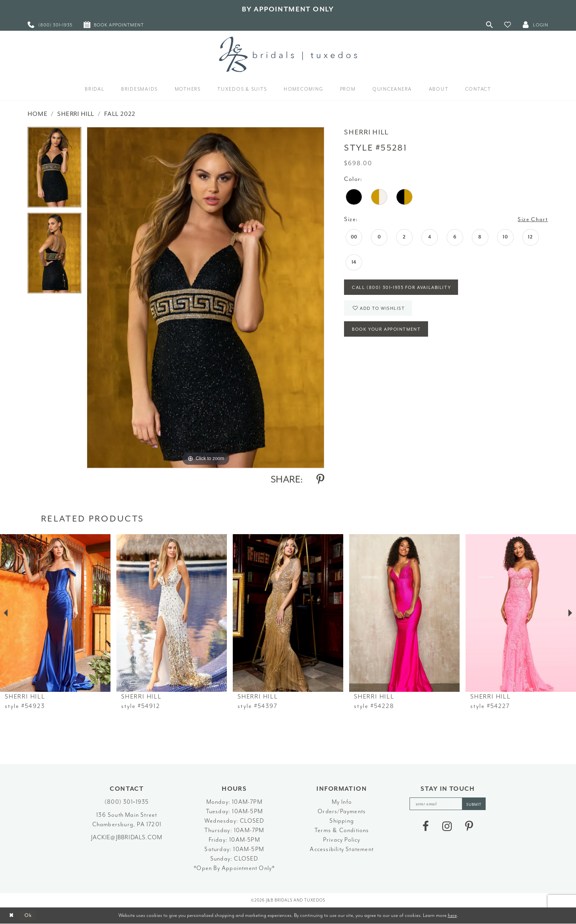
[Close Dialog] (12, 916)
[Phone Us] (50, 25)
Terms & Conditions (342, 830)
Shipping (342, 821)
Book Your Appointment (388, 332)
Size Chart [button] (533, 219)
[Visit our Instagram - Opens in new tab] (447, 827)
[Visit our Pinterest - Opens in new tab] (469, 827)
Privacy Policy (342, 840)
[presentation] (55, 613)
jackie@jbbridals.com (127, 837)
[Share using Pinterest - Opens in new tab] (320, 479)
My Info (342, 802)
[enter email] (448, 804)
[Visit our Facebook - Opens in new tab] (426, 827)
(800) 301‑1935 (127, 802)
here (452, 915)
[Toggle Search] (490, 25)
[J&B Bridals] (288, 54)
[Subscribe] (475, 804)
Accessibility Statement (342, 849)
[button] (508, 25)
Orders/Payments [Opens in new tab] (342, 811)
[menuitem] (50, 25)
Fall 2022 (120, 114)
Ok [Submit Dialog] (29, 916)
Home (37, 114)
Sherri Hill (76, 114)
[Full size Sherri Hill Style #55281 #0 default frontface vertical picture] (206, 297)
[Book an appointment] (114, 25)
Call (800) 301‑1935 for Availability (404, 288)
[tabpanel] (54, 170)
